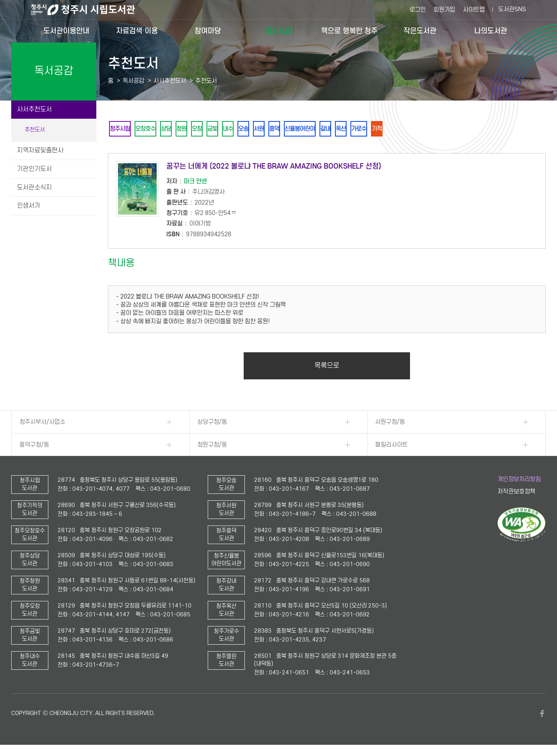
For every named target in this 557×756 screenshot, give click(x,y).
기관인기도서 (34, 169)
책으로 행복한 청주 (349, 31)
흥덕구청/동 (34, 446)
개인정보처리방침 (519, 481)
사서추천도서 (34, 109)
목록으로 (327, 367)
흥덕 (298, 129)
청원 (191, 129)
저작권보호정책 (516, 493)
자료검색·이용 (137, 31)
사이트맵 (474, 10)
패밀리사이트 (391, 446)
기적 (414, 129)
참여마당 (208, 31)
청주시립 (121, 129)
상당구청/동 (212, 423)
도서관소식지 (34, 188)
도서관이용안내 (66, 31)
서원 (280, 129)
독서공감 (278, 31)
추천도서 (35, 130)
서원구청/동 (390, 423)
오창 (209, 129)
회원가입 (444, 10)
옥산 (373, 129)
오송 (262, 129)
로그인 (418, 10)
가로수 (393, 129)
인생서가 (29, 206)
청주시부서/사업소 (42, 423)
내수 (244, 129)
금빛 (227, 129)
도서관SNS (512, 9)
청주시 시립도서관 (89, 10)
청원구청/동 (212, 446)
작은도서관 (420, 31)
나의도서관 (491, 31)
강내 (355, 129)
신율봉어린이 (326, 129)
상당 (173, 129)
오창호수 (150, 129)
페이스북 (542, 715)
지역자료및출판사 (40, 150)
